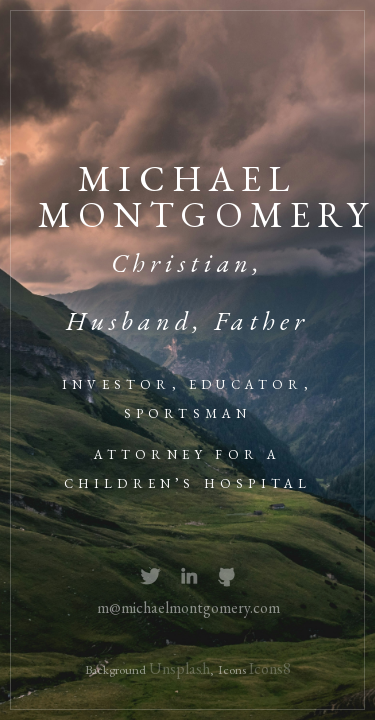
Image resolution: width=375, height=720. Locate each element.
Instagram (189, 577)
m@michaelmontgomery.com (188, 607)
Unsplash (179, 668)
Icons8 (270, 668)
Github (227, 577)
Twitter (150, 577)
